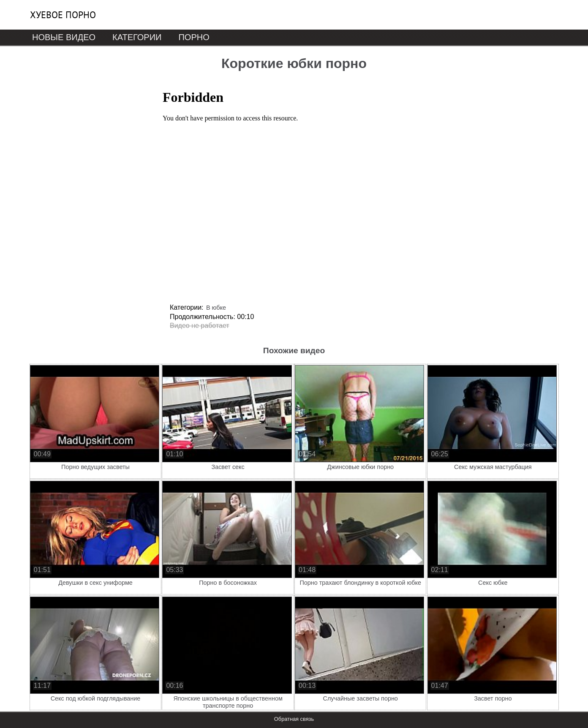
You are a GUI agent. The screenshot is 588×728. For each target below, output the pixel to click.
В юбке (216, 308)
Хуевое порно (63, 15)
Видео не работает (200, 326)
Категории (137, 37)
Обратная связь (294, 719)
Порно (194, 37)
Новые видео (64, 37)
